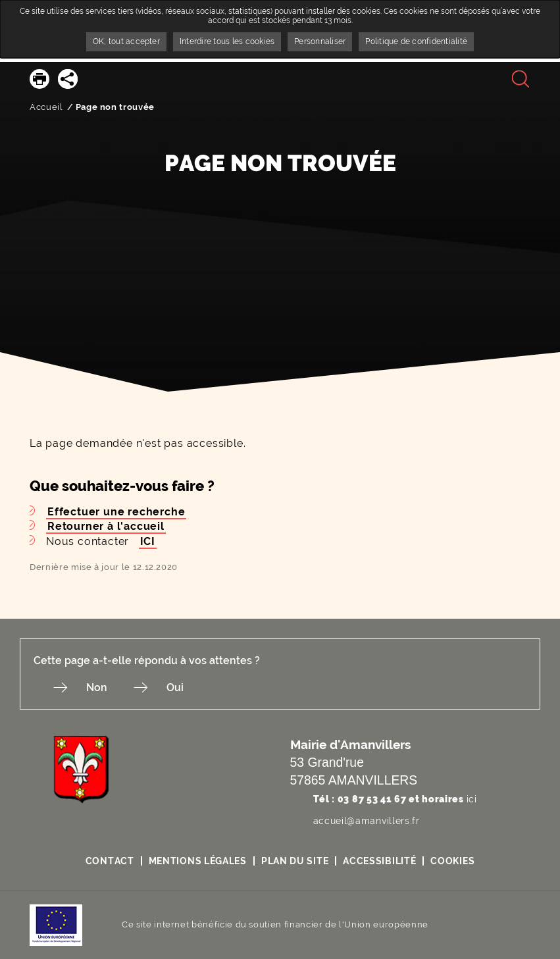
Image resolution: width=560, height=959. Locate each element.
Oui (175, 687)
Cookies (452, 861)
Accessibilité (379, 861)
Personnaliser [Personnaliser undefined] (320, 41)
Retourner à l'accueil (106, 526)
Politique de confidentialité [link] (416, 41)
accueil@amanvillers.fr (367, 821)
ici (472, 799)
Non (97, 687)
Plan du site (295, 861)
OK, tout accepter (126, 41)
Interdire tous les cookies (227, 41)
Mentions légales (198, 861)
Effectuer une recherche (116, 512)
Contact (110, 861)
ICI (148, 541)
